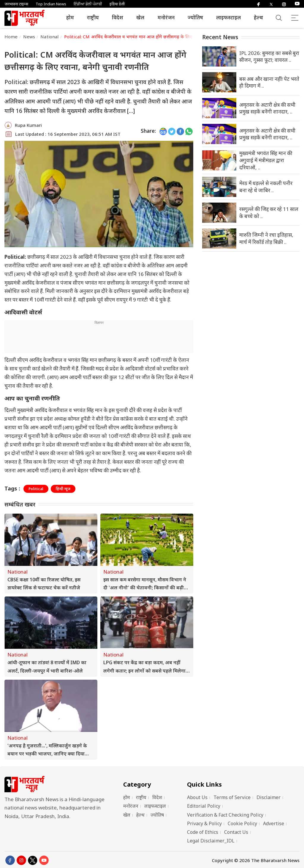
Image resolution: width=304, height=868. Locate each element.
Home (11, 37)
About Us (197, 797)
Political (36, 489)
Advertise (274, 823)
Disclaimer (269, 797)
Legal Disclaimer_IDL (211, 841)
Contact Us (236, 832)
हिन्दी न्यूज (63, 489)
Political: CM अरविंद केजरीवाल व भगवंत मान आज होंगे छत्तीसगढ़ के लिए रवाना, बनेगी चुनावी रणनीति (153, 37)
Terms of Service (232, 797)
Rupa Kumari (28, 125)
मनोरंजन (166, 17)
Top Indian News (51, 4)
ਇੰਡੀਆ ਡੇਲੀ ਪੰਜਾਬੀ (88, 4)
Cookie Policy (242, 823)
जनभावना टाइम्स (16, 4)
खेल (140, 17)
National (49, 37)
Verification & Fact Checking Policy (225, 815)
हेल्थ (258, 17)
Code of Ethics (203, 832)
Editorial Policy (204, 806)
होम (70, 17)
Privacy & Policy (204, 823)
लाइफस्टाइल (228, 17)
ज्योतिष (195, 17)
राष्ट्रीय (93, 17)
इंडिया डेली (117, 4)
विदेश (118, 17)
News (29, 37)
